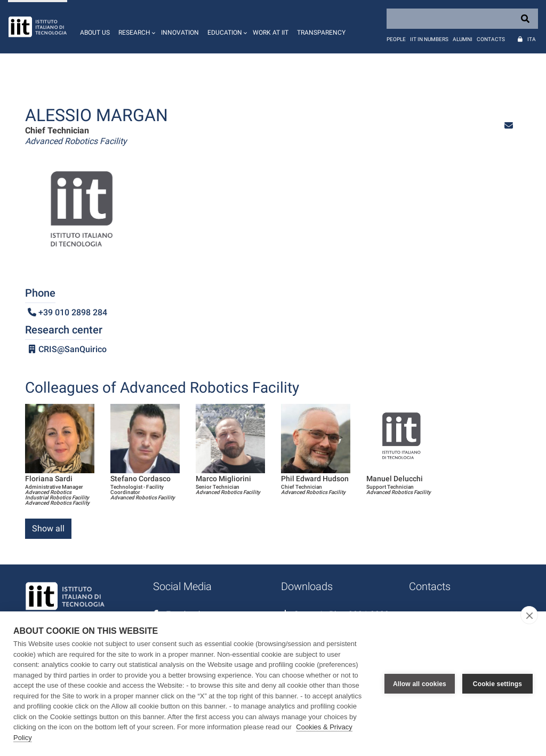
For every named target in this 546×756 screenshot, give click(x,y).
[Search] (462, 19)
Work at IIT (271, 33)
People (396, 39)
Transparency (321, 33)
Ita (532, 39)
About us (95, 33)
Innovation (180, 33)
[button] (135, 27)
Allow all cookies (420, 684)
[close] (529, 615)
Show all (48, 528)
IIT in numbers (429, 39)
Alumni (463, 39)
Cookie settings (497, 684)
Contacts (491, 39)
